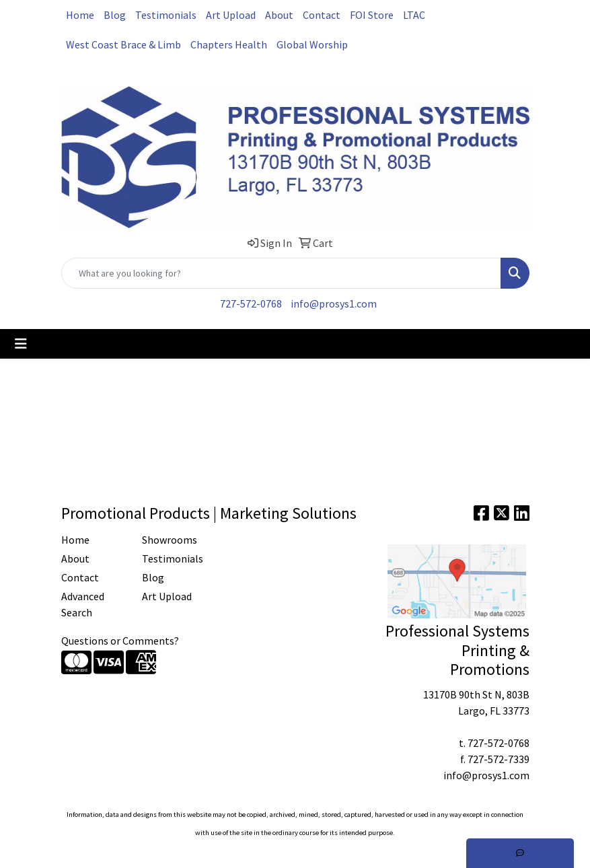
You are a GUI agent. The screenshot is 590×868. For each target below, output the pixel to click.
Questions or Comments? (120, 641)
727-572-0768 (251, 303)
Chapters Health (229, 44)
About (279, 15)
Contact (322, 15)
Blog (115, 15)
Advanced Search (83, 604)
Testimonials (166, 15)
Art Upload (231, 15)
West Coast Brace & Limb (123, 44)
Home (80, 15)
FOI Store (372, 15)
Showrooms (170, 540)
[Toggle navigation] (21, 344)
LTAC (414, 15)
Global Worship (312, 44)
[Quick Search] (281, 273)
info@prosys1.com (334, 303)
